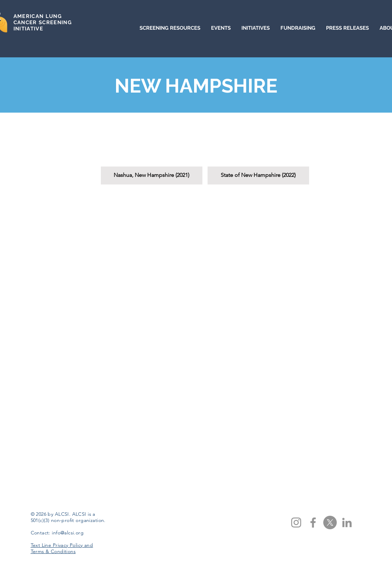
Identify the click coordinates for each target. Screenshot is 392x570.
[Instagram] (296, 522)
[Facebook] (313, 522)
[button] (152, 154)
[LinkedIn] (347, 522)
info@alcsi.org (68, 533)
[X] (330, 522)
